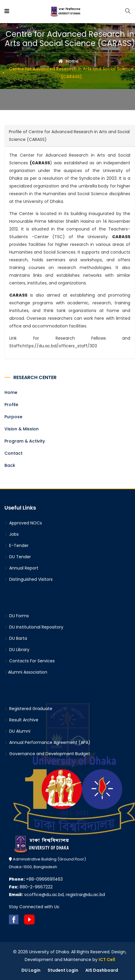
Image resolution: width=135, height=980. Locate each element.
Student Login (63, 970)
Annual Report (21, 568)
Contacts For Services (30, 661)
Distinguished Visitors (29, 579)
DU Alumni (17, 731)
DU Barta (16, 638)
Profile (11, 405)
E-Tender (17, 545)
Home (68, 61)
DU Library (17, 650)
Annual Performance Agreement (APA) (47, 742)
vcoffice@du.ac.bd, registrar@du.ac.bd (57, 895)
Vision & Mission (22, 429)
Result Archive (21, 720)
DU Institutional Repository (34, 627)
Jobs (12, 534)
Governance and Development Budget (47, 754)
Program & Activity (25, 441)
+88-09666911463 (36, 879)
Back (10, 465)
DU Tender (18, 557)
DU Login (31, 970)
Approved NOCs (23, 523)
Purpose (13, 417)
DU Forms (17, 616)
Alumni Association (26, 672)
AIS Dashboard (102, 970)
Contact (14, 453)
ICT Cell (107, 960)
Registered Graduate (28, 709)
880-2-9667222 (31, 887)
